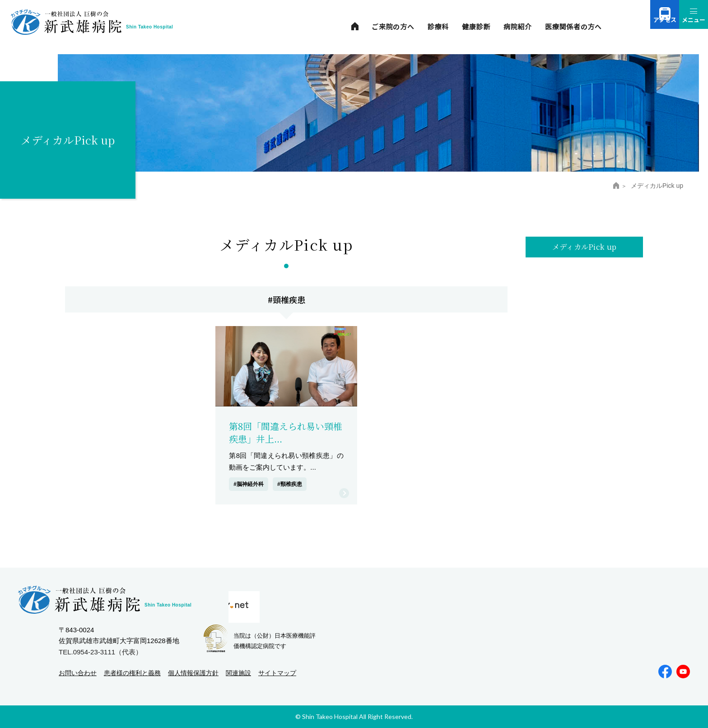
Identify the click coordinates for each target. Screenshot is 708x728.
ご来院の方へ (393, 26)
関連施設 (238, 673)
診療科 (438, 26)
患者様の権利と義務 (132, 673)
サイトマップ (277, 673)
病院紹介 (518, 26)
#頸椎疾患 (290, 484)
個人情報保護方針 (193, 673)
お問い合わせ (78, 673)
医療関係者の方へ (573, 26)
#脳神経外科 (249, 484)
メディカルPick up (584, 248)
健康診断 (476, 26)
